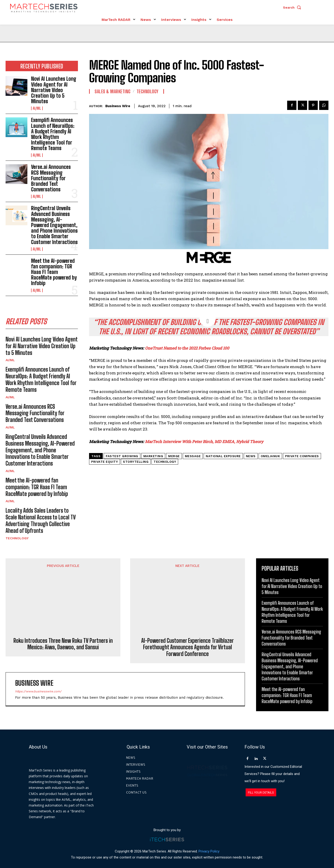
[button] (293, 7)
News (251, 456)
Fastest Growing (122, 456)
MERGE (174, 456)
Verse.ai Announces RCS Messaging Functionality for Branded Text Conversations (51, 178)
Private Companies (302, 456)
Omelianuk (270, 456)
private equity (104, 462)
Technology (17, 538)
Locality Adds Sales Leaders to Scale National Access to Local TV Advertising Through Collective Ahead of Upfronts (41, 520)
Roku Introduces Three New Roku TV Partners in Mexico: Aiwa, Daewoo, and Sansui (63, 596)
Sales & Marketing (113, 91)
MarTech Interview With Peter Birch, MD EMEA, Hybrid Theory (204, 442)
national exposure (223, 456)
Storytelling (136, 462)
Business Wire (118, 106)
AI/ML (37, 108)
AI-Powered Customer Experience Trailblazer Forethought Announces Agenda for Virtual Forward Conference (188, 606)
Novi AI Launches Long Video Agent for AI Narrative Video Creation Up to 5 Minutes (54, 90)
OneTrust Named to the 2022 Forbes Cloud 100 (187, 348)
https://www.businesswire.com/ (38, 650)
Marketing (153, 456)
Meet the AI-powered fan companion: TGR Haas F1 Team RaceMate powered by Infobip (54, 272)
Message (193, 456)
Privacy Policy (209, 847)
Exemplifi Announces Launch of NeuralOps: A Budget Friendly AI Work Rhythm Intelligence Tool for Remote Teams (53, 134)
